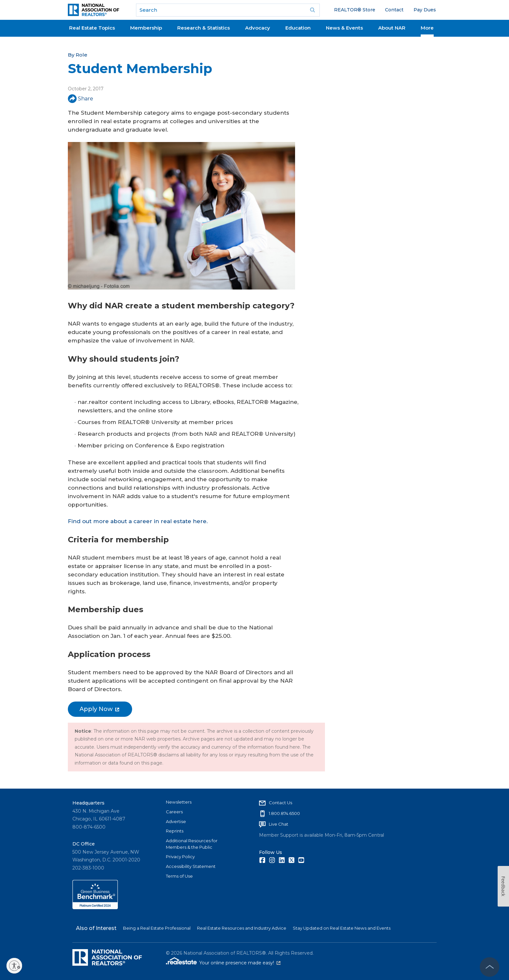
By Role (78, 55)
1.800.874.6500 (284, 813)
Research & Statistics (204, 28)
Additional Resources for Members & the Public (192, 844)
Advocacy (258, 28)
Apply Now (99, 709)
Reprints (175, 831)
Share (81, 99)
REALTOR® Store (355, 10)
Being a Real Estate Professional (157, 928)
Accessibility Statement (191, 866)
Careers (174, 812)
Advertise (176, 821)
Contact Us (280, 803)
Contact (394, 10)
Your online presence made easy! (240, 963)
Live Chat (279, 824)
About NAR (392, 28)
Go (313, 10)
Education (298, 28)
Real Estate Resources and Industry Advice (242, 928)
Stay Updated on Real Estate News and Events (342, 928)
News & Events (344, 28)
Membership (146, 28)
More (427, 28)
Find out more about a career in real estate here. (138, 521)
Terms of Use (179, 876)
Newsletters (179, 802)
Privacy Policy (180, 857)
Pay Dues (425, 10)
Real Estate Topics (92, 28)
